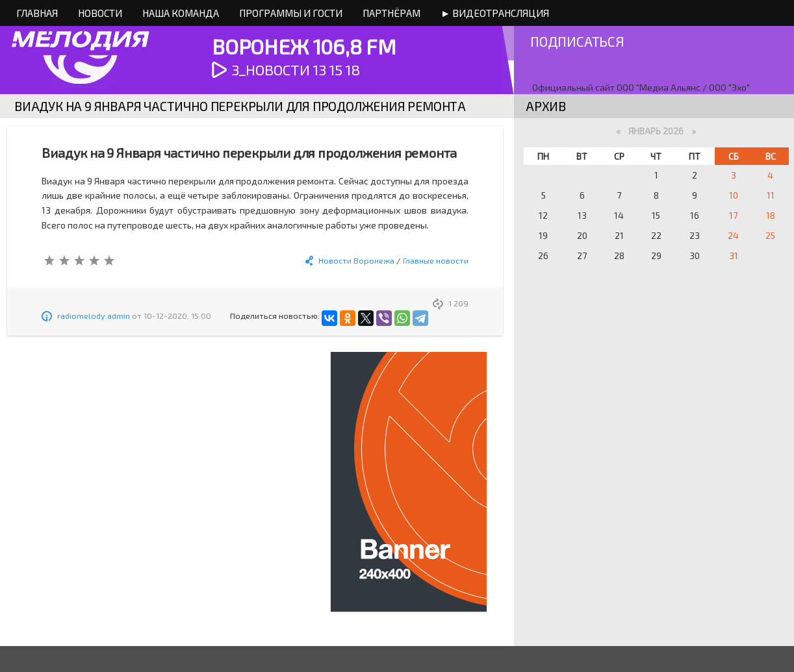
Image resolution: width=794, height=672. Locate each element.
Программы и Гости (291, 13)
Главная (37, 13)
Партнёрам (391, 13)
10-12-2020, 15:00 (177, 316)
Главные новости (436, 260)
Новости (100, 13)
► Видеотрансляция (495, 13)
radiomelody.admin (94, 316)
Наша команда (181, 13)
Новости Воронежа (356, 260)
